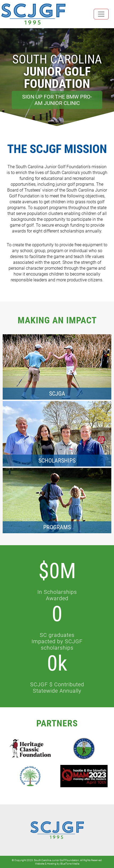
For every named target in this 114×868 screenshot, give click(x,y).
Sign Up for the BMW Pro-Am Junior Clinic (57, 100)
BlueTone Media (70, 864)
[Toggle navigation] (101, 14)
